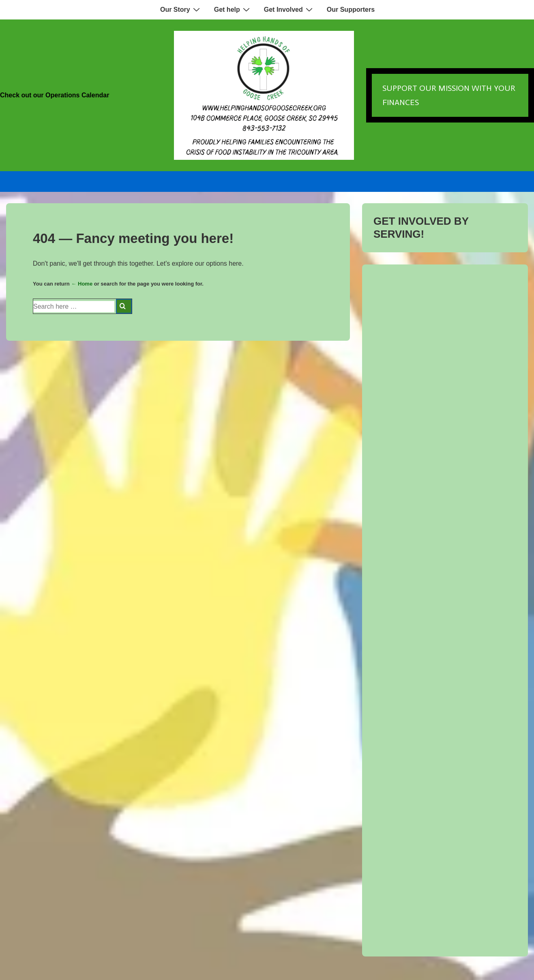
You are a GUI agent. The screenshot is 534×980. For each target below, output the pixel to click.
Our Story (181, 9)
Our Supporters (351, 10)
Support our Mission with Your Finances (449, 95)
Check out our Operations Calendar (55, 95)
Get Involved (289, 9)
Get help (233, 9)
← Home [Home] (82, 284)
